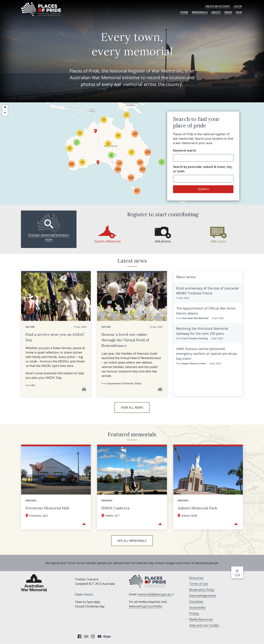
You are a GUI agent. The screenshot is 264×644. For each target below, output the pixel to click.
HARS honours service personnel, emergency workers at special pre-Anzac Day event (207, 354)
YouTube (99, 636)
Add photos (163, 241)
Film (239, 12)
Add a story (218, 241)
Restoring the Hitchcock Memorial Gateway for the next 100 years (202, 331)
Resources (196, 578)
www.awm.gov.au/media (145, 606)
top (238, 575)
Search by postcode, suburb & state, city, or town (203, 169)
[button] (77, 142)
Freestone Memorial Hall (47, 508)
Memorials (200, 12)
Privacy (194, 613)
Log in (238, 6)
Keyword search (185, 150)
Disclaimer (196, 602)
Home (184, 12)
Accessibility (197, 607)
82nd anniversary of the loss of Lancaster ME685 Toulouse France (208, 291)
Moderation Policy (202, 590)
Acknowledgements (203, 596)
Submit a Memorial (107, 241)
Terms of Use (199, 584)
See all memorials (132, 541)
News (228, 12)
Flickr (108, 636)
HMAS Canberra (116, 508)
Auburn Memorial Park (197, 508)
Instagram (93, 636)
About (216, 12)
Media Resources (201, 619)
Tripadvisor (86, 636)
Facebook (79, 636)
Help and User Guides (204, 625)
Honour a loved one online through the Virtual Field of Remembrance (125, 340)
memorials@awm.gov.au (156, 594)
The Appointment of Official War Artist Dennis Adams (206, 311)
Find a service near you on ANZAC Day (55, 337)
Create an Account (218, 6)
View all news (132, 408)
